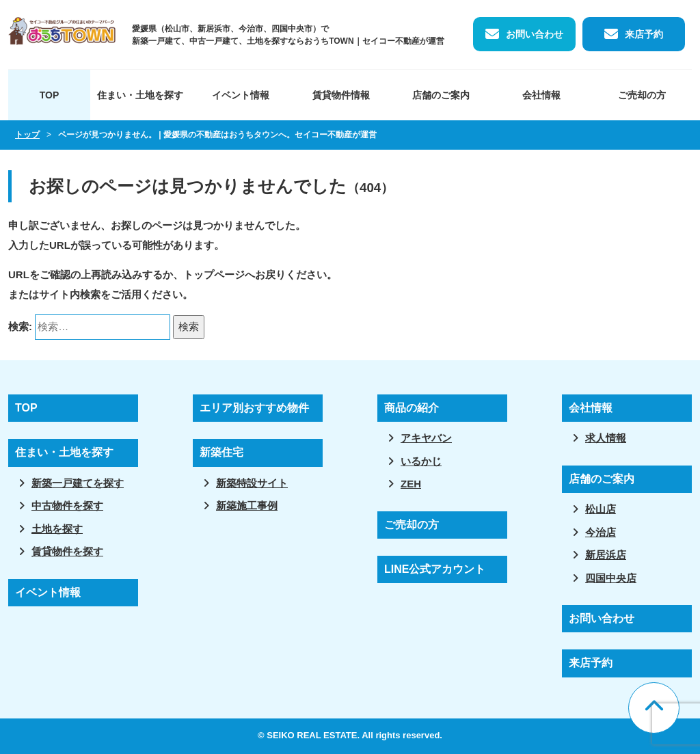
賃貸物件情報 (341, 95)
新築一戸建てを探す (78, 483)
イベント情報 (241, 95)
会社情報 (541, 95)
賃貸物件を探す (67, 551)
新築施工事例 (247, 506)
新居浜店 (606, 555)
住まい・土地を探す (140, 95)
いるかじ (421, 461)
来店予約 (644, 34)
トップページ (214, 274)
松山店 (601, 509)
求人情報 (606, 438)
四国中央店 (611, 578)
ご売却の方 (642, 95)
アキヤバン (426, 438)
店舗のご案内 (441, 95)
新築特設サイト (252, 483)
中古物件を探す (67, 506)
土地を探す (57, 529)
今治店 (601, 532)
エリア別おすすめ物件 (254, 408)
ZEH (411, 484)
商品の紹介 (412, 408)
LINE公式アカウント (435, 569)
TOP (50, 95)
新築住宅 (221, 452)
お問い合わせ (535, 34)
